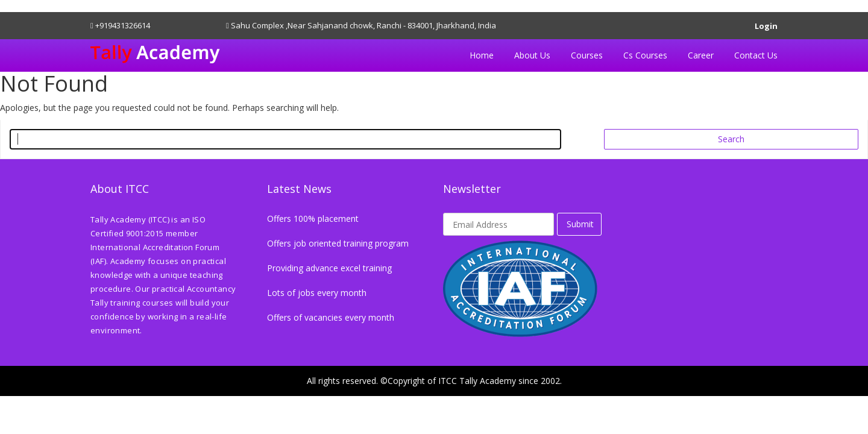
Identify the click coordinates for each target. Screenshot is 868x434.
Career (701, 55)
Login (766, 24)
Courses (587, 55)
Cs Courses (645, 55)
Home (482, 55)
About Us (532, 55)
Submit (580, 224)
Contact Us (756, 55)
